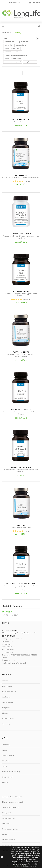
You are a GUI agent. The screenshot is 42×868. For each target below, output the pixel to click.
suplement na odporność (13, 52)
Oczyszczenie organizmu (10, 829)
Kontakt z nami (6, 697)
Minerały (5, 766)
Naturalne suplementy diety (11, 772)
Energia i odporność (8, 818)
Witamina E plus (21, 352)
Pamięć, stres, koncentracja (10, 807)
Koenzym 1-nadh (7, 777)
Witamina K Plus (21, 292)
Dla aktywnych (6, 813)
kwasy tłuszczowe (30, 62)
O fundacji (5, 713)
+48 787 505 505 (10, 660)
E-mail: (4, 663)
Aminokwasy (6, 745)
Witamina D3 (21, 175)
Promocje (5, 681)
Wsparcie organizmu (8, 845)
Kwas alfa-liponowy (21, 467)
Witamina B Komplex (21, 410)
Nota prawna (6, 708)
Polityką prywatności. (29, 866)
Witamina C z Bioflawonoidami (21, 584)
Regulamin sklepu (8, 702)
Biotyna (21, 525)
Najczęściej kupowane (9, 692)
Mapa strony (6, 724)
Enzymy (4, 750)
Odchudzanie (6, 824)
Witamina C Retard (21, 120)
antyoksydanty (21, 45)
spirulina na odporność (12, 48)
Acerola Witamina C (21, 234)
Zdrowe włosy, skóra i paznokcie (13, 802)
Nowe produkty (7, 686)
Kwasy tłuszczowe (8, 755)
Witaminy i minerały (8, 840)
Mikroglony (5, 761)
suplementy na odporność (13, 62)
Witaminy (5, 782)
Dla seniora (5, 834)
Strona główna (7, 33)
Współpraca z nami (8, 718)
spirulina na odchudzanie (13, 59)
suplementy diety (24, 42)
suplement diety (10, 42)
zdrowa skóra (9, 45)
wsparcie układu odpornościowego (16, 55)
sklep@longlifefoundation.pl (16, 663)
